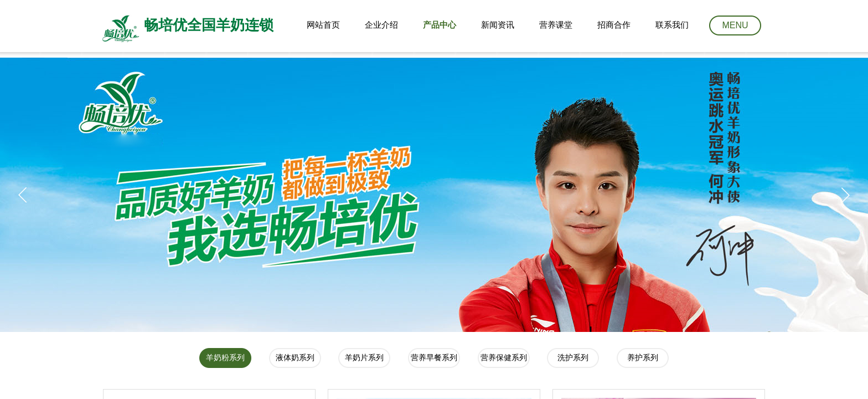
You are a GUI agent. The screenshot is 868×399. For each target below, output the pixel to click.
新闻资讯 (498, 25)
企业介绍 (381, 25)
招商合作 (614, 25)
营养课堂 (556, 25)
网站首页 (323, 25)
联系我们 (672, 25)
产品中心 (440, 25)
